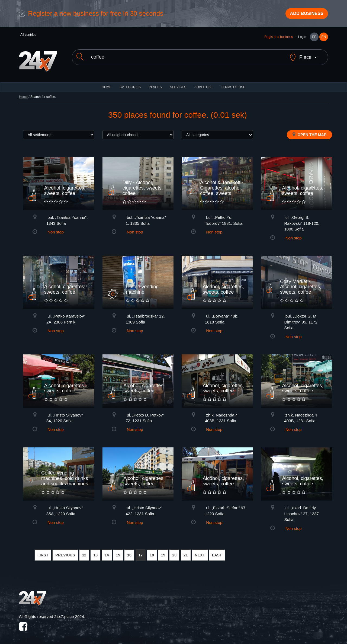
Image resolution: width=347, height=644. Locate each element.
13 (95, 552)
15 (118, 552)
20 (174, 552)
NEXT (200, 552)
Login (302, 39)
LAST (217, 552)
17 (141, 552)
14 (107, 552)
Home (23, 94)
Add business (304, 14)
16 (129, 552)
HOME (107, 84)
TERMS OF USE (233, 84)
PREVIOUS (65, 552)
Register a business (279, 39)
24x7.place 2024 (69, 614)
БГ (314, 39)
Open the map (309, 132)
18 (152, 552)
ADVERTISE (204, 84)
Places (155, 84)
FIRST (43, 552)
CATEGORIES (130, 84)
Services (178, 84)
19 (163, 552)
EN (324, 39)
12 (84, 552)
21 (186, 552)
